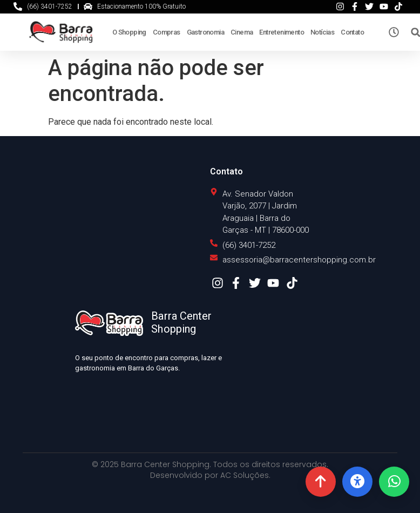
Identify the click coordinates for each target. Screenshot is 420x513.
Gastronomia (205, 32)
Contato (352, 32)
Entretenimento (282, 32)
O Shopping (129, 32)
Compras (167, 32)
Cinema (242, 32)
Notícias (322, 32)
